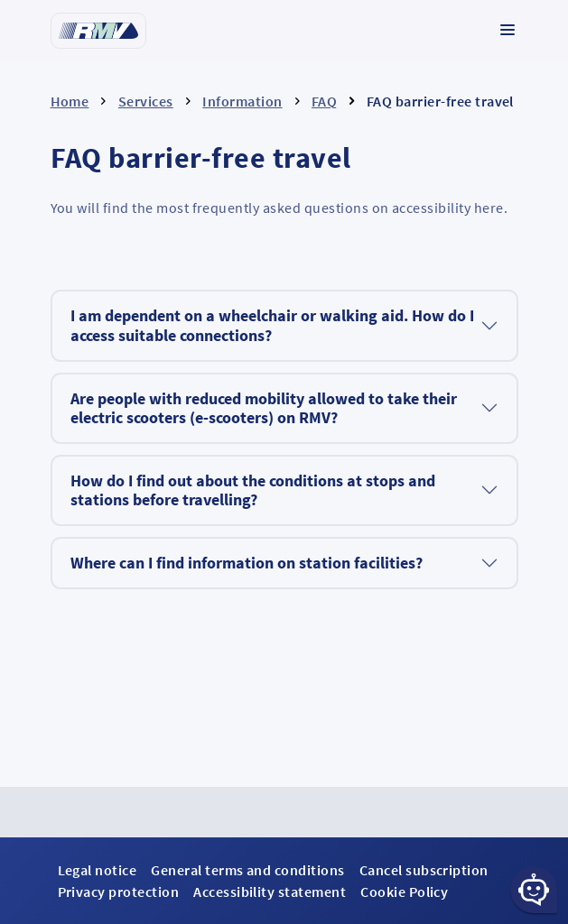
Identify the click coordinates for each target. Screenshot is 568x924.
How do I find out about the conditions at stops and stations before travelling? (253, 490)
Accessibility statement (270, 892)
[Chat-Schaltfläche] (534, 890)
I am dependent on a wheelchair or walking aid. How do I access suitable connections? (272, 325)
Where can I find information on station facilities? (247, 563)
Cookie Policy (404, 892)
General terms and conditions (247, 870)
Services (146, 101)
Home (70, 101)
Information (242, 101)
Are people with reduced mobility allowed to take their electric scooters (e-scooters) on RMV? (264, 408)
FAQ (324, 101)
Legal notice (98, 870)
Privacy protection (119, 892)
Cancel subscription (424, 870)
